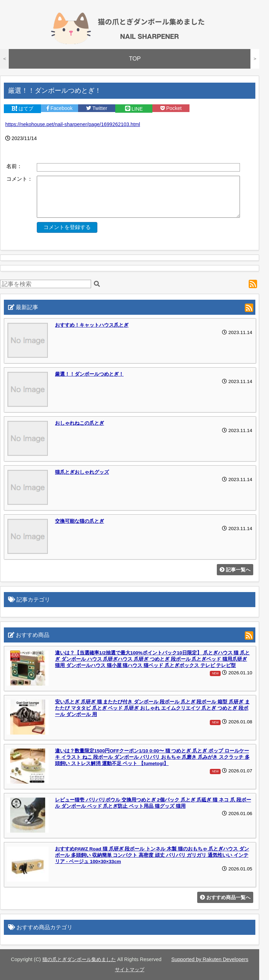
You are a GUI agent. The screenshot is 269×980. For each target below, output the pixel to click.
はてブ (22, 109)
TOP (135, 59)
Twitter (97, 108)
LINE (134, 109)
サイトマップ (130, 969)
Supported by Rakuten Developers (210, 959)
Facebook (60, 108)
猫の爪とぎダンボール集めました (79, 959)
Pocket (171, 108)
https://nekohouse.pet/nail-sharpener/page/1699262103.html (73, 124)
